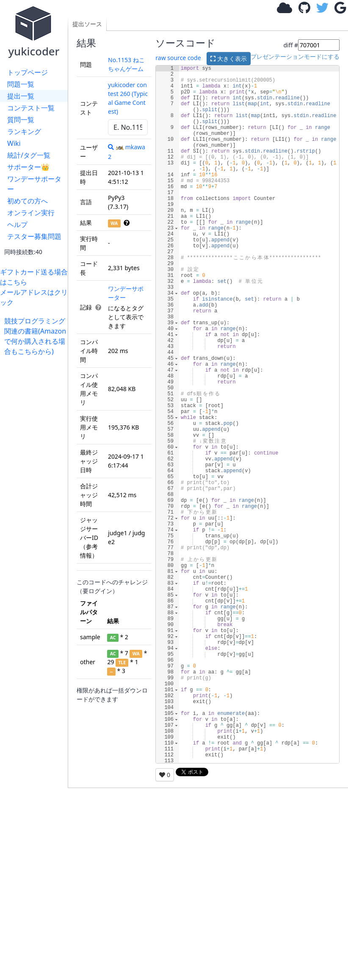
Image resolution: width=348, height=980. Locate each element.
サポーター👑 (28, 167)
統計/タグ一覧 (29, 155)
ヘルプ (17, 224)
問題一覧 (21, 84)
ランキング (24, 131)
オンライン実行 (31, 213)
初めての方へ (28, 201)
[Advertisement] (36, 483)
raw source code (178, 58)
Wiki (14, 143)
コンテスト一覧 (31, 108)
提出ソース (87, 24)
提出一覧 (21, 96)
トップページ (28, 72)
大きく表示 (229, 59)
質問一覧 (21, 120)
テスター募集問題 (34, 236)
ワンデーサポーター (34, 184)
